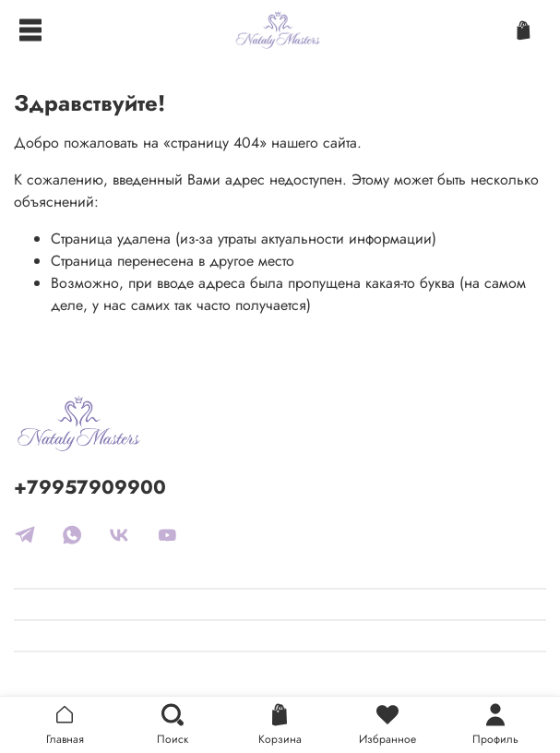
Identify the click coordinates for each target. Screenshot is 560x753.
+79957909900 (90, 487)
